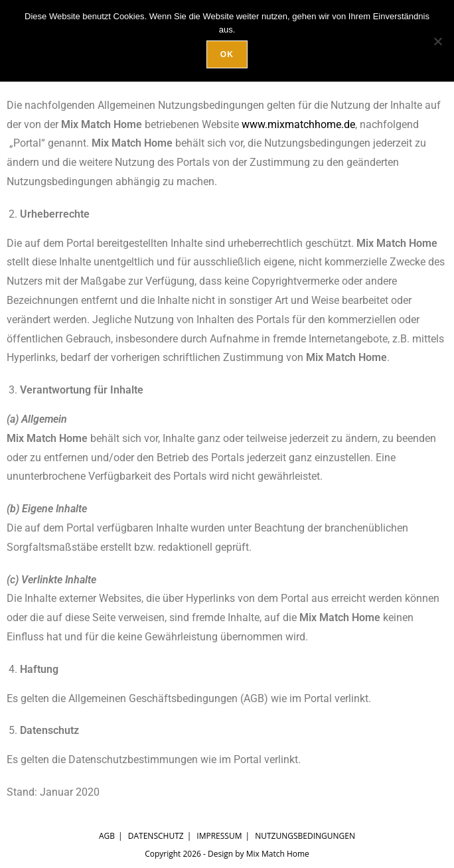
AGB (107, 836)
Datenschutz (156, 836)
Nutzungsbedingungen (305, 836)
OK (227, 54)
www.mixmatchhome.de (298, 124)
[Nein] (437, 41)
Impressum (219, 836)
